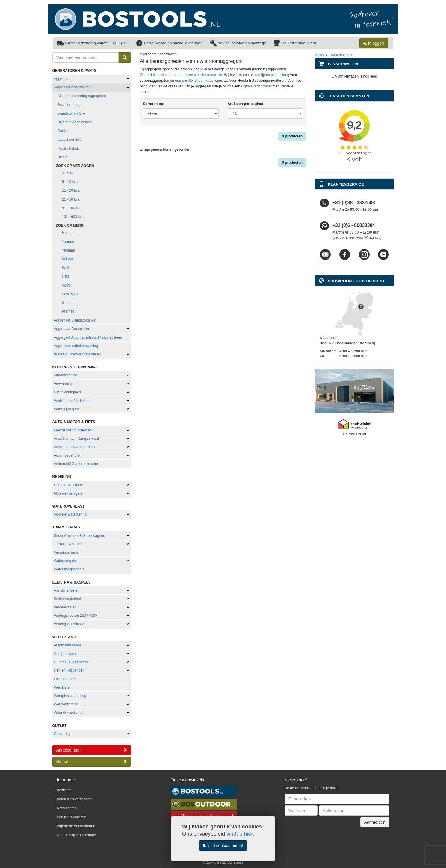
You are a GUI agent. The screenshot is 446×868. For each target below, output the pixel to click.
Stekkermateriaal (67, 599)
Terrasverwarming (68, 544)
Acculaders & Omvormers (74, 447)
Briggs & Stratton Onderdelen (77, 354)
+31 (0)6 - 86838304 (354, 226)
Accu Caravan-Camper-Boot (77, 439)
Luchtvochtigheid (67, 392)
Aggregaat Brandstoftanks (75, 320)
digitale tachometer (256, 86)
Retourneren (67, 808)
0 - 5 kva (69, 173)
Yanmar (68, 242)
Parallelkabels (69, 149)
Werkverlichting (66, 704)
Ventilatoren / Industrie (72, 401)
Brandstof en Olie (71, 113)
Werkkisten (63, 687)
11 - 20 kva (71, 190)
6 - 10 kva (70, 182)
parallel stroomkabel (198, 81)
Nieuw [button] (92, 762)
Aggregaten (63, 79)
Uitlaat (63, 157)
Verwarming (63, 384)
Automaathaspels (68, 645)
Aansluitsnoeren (67, 590)
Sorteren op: (154, 104)
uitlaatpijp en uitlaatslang (269, 75)
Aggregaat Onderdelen (72, 329)
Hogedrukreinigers (69, 485)
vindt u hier (239, 834)
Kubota (68, 259)
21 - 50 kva (71, 199)
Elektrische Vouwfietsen (73, 430)
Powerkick (70, 294)
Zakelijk (321, 55)
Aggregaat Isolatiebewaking (76, 346)
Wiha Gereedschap (69, 713)
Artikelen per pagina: (245, 104)
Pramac (68, 311)
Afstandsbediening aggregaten (82, 96)
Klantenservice (342, 55)
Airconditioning (66, 375)
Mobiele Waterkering (70, 514)
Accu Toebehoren (68, 455)
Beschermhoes (69, 105)
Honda (67, 233)
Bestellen (64, 790)
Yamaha (69, 250)
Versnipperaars (66, 552)
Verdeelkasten (65, 607)
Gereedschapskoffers (71, 662)
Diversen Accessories (75, 122)
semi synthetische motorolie (200, 75)
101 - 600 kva (73, 217)
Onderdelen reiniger (156, 75)
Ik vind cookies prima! (223, 846)
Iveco (66, 303)
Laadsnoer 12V (70, 140)
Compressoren (66, 654)
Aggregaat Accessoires (72, 87)
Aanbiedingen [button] (92, 750)
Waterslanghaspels (69, 569)
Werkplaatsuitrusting (70, 696)
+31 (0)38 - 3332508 (354, 203)
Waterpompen (65, 561)
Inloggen (374, 43)
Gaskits (64, 131)
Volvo (66, 285)
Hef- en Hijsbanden (69, 670)
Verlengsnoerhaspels (71, 624)
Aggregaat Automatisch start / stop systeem (89, 337)
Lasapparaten (65, 679)
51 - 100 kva (72, 208)
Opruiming (62, 734)
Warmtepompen (67, 409)
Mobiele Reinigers (68, 493)
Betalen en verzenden (74, 799)
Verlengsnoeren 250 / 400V (76, 616)
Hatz (66, 276)
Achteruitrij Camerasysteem (76, 464)
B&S (66, 268)
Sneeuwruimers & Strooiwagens (80, 536)
